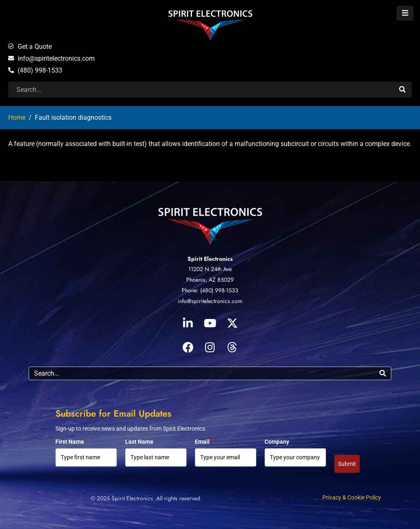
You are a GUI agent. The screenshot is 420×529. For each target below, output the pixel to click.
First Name (71, 442)
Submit (347, 464)
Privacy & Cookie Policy (352, 497)
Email (203, 442)
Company (277, 442)
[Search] (401, 90)
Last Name (139, 442)
